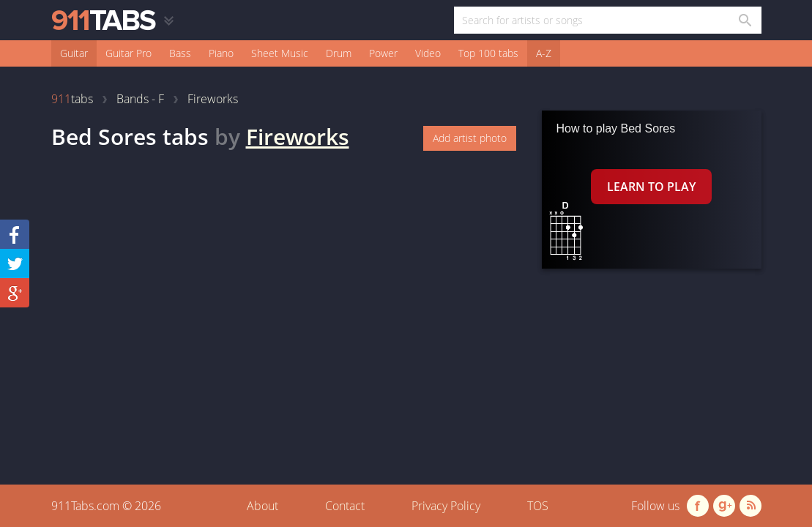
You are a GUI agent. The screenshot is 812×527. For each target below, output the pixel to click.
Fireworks (298, 137)
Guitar (74, 53)
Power (383, 53)
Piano (221, 53)
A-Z (544, 53)
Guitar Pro (128, 53)
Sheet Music (280, 53)
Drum (339, 53)
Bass (180, 53)
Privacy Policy (446, 506)
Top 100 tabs (488, 53)
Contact (345, 506)
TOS (538, 506)
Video (428, 53)
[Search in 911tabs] (744, 20)
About (262, 506)
